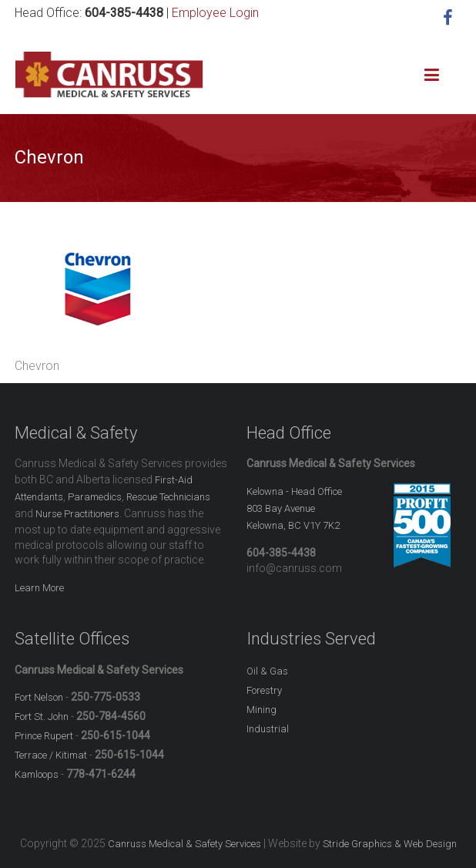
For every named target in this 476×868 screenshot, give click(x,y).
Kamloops (37, 774)
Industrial (268, 729)
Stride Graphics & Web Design (390, 844)
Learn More (39, 588)
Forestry (264, 690)
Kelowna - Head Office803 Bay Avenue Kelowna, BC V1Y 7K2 (294, 508)
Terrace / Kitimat (51, 755)
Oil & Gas (267, 671)
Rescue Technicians (168, 497)
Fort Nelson (39, 697)
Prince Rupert (44, 736)
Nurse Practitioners (77, 514)
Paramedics (95, 497)
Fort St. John (42, 717)
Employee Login (215, 13)
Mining (261, 710)
